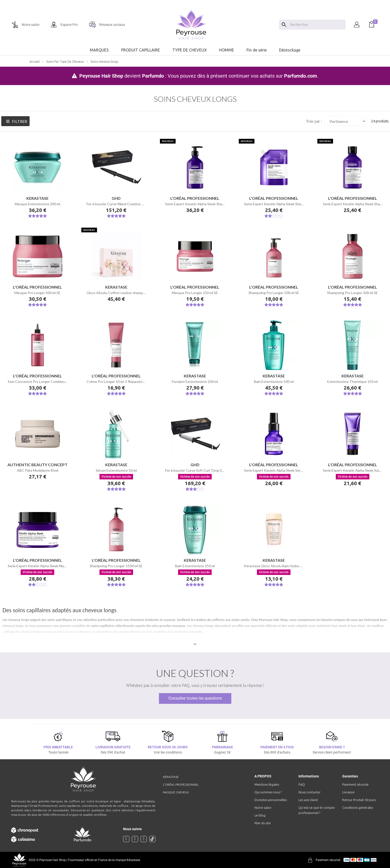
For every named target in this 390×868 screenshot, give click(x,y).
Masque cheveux (176, 792)
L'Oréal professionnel (181, 785)
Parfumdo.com (300, 76)
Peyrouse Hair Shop (101, 76)
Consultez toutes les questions (195, 698)
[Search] (284, 25)
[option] (195, 2)
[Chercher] (317, 25)
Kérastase (171, 777)
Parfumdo (153, 76)
